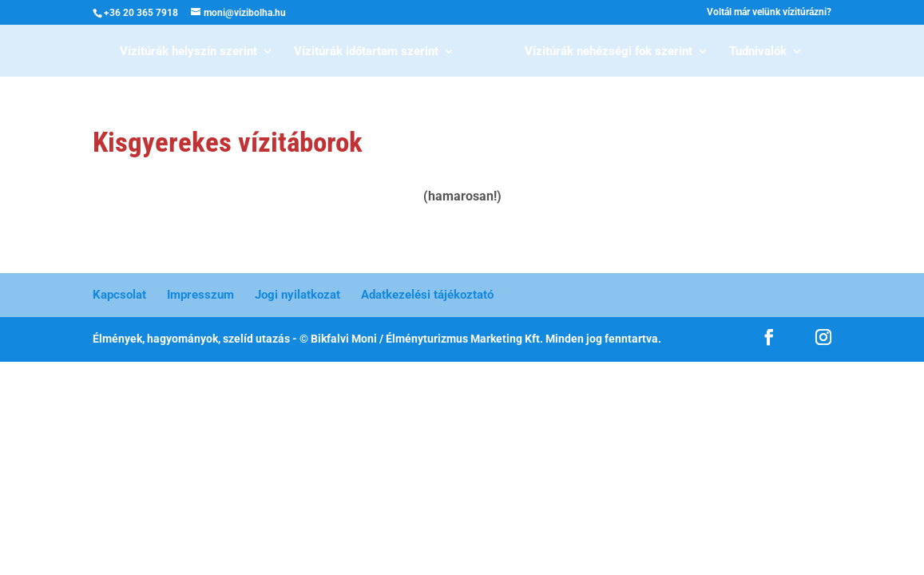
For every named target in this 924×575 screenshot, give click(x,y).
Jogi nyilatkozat (297, 295)
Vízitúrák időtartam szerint (366, 52)
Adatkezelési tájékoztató (427, 295)
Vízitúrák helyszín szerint (188, 52)
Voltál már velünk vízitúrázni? (769, 12)
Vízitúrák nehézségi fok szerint (609, 52)
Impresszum (200, 295)
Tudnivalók (758, 52)
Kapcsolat (119, 295)
